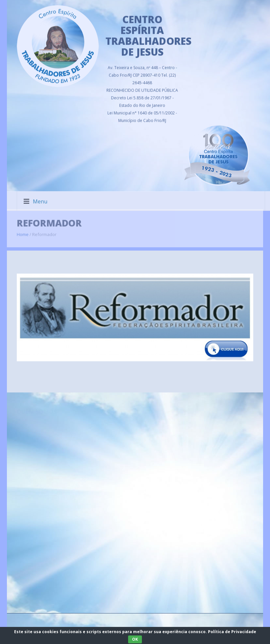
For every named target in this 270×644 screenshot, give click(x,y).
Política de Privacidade (232, 632)
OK (135, 639)
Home (23, 232)
